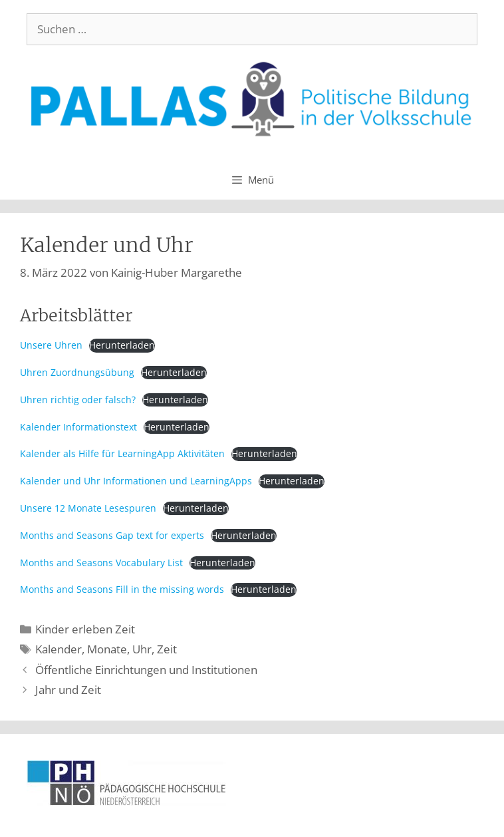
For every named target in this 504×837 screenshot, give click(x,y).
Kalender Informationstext (78, 427)
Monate (107, 649)
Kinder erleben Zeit (85, 629)
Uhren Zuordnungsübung (77, 372)
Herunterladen (122, 345)
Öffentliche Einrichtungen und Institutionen (146, 670)
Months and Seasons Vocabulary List (101, 563)
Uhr (142, 649)
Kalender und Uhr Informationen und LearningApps (136, 481)
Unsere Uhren (51, 345)
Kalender (59, 649)
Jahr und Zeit (68, 690)
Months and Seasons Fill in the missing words (122, 589)
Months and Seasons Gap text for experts (112, 535)
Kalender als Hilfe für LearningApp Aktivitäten (122, 453)
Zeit (167, 649)
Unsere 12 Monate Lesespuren (88, 508)
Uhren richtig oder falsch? (78, 400)
